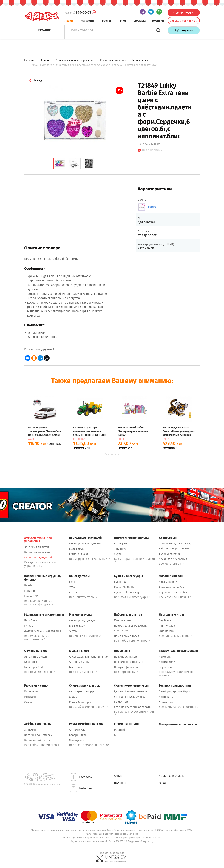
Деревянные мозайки (173, 593)
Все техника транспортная (179, 707)
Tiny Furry (120, 549)
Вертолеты (166, 667)
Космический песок (37, 740)
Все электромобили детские (89, 746)
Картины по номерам (38, 735)
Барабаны (31, 620)
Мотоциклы (77, 740)
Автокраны (166, 697)
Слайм (73, 697)
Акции (69, 21)
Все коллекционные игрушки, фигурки (39, 602)
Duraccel (119, 730)
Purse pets (121, 543)
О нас (163, 783)
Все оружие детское (40, 672)
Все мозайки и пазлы (175, 597)
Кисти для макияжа (37, 552)
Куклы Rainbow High (127, 593)
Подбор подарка (184, 13)
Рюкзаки (30, 697)
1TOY (72, 587)
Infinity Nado (167, 626)
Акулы (118, 554)
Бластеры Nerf (34, 667)
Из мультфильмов (126, 667)
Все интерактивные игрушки (134, 559)
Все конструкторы (83, 597)
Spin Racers (166, 631)
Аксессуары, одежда (82, 620)
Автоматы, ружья (35, 657)
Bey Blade (165, 620)
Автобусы (165, 657)
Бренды (107, 21)
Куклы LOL (121, 582)
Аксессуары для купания (85, 543)
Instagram (81, 789)
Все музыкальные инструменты (37, 637)
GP (116, 735)
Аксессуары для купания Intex (89, 657)
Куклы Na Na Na (124, 587)
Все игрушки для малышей (89, 559)
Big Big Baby (77, 626)
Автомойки (166, 702)
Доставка (140, 21)
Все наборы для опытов (132, 641)
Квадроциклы (78, 735)
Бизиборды (77, 549)
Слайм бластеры (80, 702)
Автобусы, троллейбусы (175, 691)
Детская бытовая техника (131, 691)
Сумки (28, 702)
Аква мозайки (168, 582)
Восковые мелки (170, 554)
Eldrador (30, 591)
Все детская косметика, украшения (41, 564)
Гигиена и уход (79, 554)
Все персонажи (126, 672)
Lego (72, 582)
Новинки (158, 21)
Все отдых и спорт (83, 672)
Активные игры (79, 662)
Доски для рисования (173, 559)
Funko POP (31, 596)
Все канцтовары (171, 564)
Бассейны (75, 667)
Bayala (28, 585)
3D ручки (30, 730)
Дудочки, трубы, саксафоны (43, 631)
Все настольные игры (175, 636)
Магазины (87, 21)
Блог (123, 21)
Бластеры (31, 662)
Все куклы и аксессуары (132, 597)
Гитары (29, 626)
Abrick (73, 593)
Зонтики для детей (37, 547)
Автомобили (167, 662)
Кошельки (31, 691)
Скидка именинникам (184, 21)
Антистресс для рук (82, 691)
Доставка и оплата (172, 776)
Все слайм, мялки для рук (88, 707)
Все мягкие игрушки (85, 636)
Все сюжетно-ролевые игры (134, 712)
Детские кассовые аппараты (133, 707)
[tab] (60, 163)
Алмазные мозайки (172, 587)
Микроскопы (122, 620)
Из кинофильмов (125, 657)
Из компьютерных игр (129, 662)
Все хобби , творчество (42, 745)
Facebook (81, 777)
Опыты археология (126, 636)
